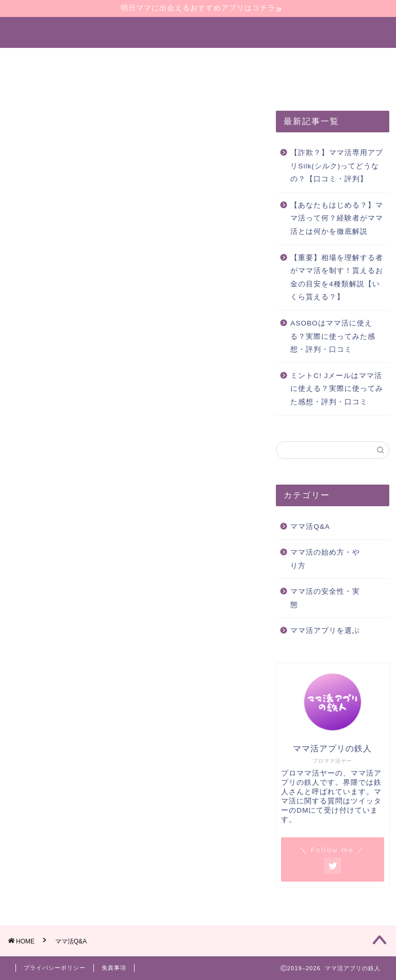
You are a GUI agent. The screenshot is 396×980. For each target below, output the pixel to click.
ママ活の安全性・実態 (332, 60)
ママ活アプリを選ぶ (227, 60)
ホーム (36, 60)
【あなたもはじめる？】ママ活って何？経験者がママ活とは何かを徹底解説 (337, 218)
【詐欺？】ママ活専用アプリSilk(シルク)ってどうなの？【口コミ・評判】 (337, 166)
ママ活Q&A (310, 527)
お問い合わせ (190, 84)
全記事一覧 (119, 84)
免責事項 (114, 968)
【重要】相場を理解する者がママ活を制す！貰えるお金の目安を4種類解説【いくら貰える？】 (337, 278)
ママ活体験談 (48, 84)
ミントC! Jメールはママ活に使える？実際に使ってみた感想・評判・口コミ (337, 389)
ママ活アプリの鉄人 (198, 32)
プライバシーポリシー (55, 968)
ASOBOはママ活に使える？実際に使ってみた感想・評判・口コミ (333, 336)
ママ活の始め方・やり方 (119, 60)
